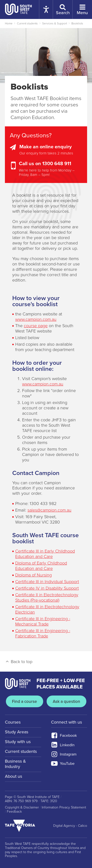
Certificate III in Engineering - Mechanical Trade (43, 621)
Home (9, 23)
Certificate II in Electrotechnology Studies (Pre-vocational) (47, 597)
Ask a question (66, 701)
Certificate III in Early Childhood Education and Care (45, 554)
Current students (27, 23)
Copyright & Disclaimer (22, 807)
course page (36, 326)
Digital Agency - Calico (70, 826)
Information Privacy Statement (64, 807)
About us (13, 776)
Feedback (14, 812)
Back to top (19, 662)
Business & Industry (15, 764)
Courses (13, 722)
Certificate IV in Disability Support (47, 588)
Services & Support (55, 23)
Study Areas (17, 732)
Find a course (25, 701)
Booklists (77, 23)
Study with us (18, 742)
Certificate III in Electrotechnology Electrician (47, 609)
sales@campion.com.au (49, 510)
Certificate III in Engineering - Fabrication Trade (43, 633)
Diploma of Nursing (33, 575)
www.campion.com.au (36, 319)
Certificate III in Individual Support (47, 582)
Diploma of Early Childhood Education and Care (41, 566)
